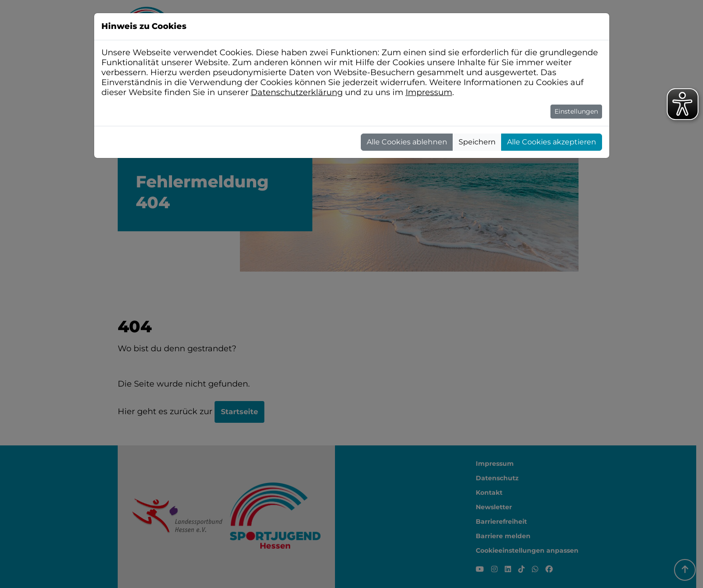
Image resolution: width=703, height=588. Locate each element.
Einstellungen (576, 111)
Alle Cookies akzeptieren (552, 142)
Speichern (477, 142)
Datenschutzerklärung (297, 92)
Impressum (429, 92)
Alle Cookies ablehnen (407, 142)
